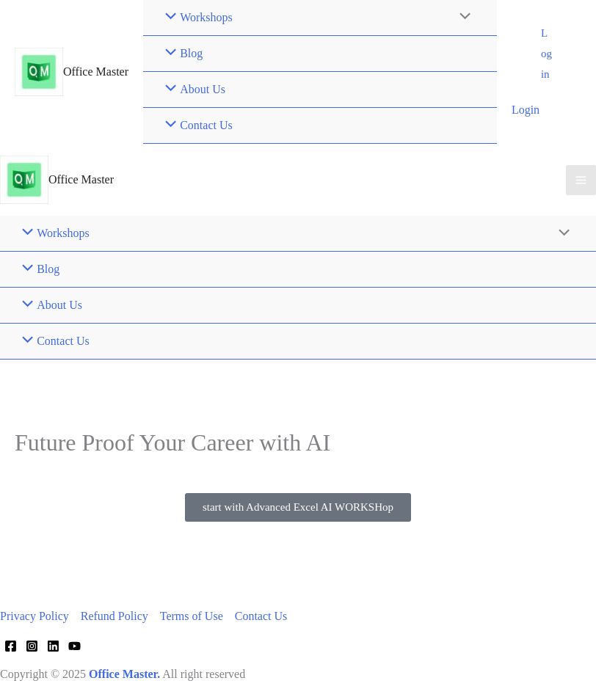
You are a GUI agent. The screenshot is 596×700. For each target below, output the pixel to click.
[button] (546, 54)
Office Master (96, 72)
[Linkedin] (53, 646)
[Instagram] (32, 646)
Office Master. (124, 674)
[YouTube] (74, 646)
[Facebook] (11, 646)
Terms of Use (192, 616)
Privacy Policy (34, 616)
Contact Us (261, 616)
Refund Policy (115, 616)
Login (526, 110)
